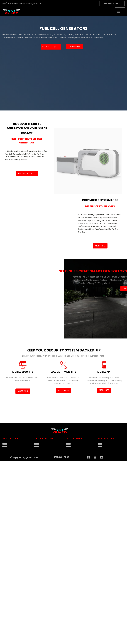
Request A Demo (112, 3)
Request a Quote (51, 47)
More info (75, 46)
